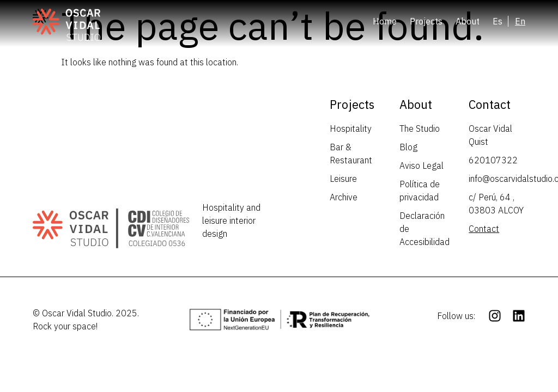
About (468, 21)
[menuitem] (501, 21)
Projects (426, 21)
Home (385, 21)
